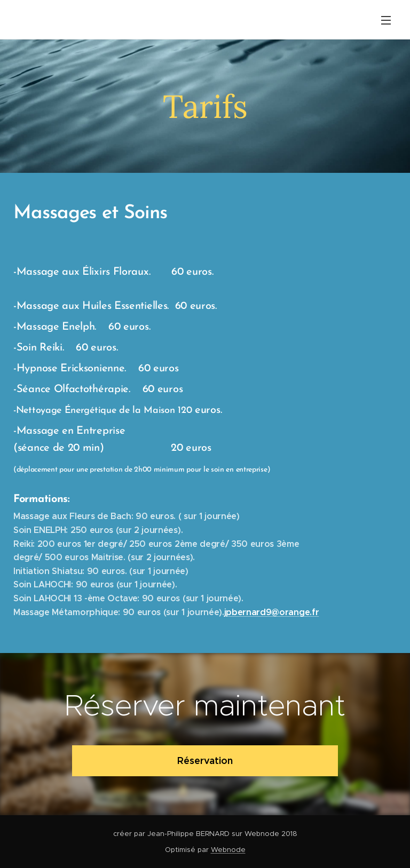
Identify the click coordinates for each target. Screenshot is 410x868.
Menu (386, 20)
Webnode (228, 850)
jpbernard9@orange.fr (272, 612)
